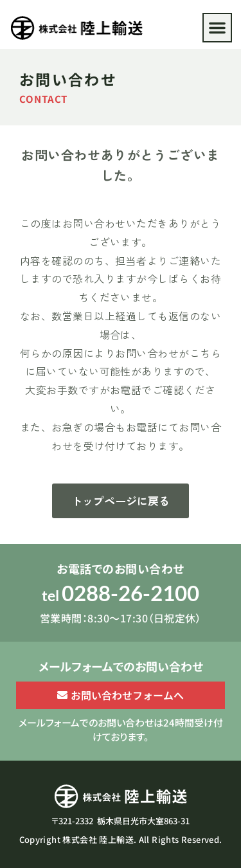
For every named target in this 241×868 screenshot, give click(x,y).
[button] (217, 28)
